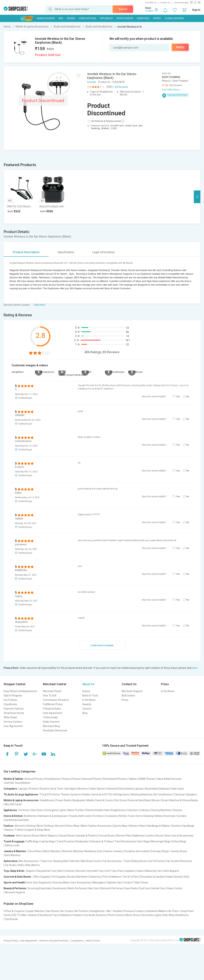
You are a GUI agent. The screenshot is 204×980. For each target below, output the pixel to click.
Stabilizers (65, 915)
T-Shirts (19, 830)
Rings (165, 851)
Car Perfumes (156, 861)
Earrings (156, 851)
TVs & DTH (45, 794)
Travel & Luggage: (14, 841)
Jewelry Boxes (179, 851)
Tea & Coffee (130, 877)
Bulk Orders (128, 696)
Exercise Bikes (61, 883)
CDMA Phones (147, 779)
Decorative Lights (151, 915)
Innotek (92, 82)
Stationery (95, 877)
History (86, 691)
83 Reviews (121, 87)
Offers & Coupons (14, 911)
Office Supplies (42, 877)
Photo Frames (116, 915)
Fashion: (9, 826)
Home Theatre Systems (67, 794)
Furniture (99, 816)
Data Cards (177, 789)
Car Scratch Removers (179, 861)
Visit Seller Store (170, 90)
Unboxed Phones (92, 779)
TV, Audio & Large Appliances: (21, 794)
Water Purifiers (76, 810)
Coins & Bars (35, 851)
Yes (178, 397)
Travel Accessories (125, 841)
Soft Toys (111, 871)
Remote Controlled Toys (90, 871)
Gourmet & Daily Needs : (18, 877)
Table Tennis (141, 883)
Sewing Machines (161, 810)
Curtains (182, 816)
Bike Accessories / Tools (33, 861)
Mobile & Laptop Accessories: (21, 800)
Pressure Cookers (134, 911)
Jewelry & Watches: (15, 851)
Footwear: (10, 836)
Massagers (99, 883)
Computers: (11, 789)
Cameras (179, 794)
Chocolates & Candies (152, 877)
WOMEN (71, 18)
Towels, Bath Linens (80, 816)
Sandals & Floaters (86, 836)
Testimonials (50, 717)
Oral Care (145, 888)
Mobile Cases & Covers (100, 800)
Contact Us (165, 3)
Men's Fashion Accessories (96, 826)
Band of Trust (90, 696)
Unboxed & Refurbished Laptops (125, 789)
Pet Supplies (59, 877)
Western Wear (137, 826)
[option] (20, 197)
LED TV (16, 915)
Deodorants (59, 888)
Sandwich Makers (156, 911)
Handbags (188, 826)
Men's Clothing (45, 826)
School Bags (179, 841)
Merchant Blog (51, 726)
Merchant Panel (52, 691)
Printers (34, 789)
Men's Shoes (133, 915)
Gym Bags (144, 841)
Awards (87, 704)
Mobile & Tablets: (14, 779)
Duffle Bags (32, 841)
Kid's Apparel (171, 871)
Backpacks (79, 800)
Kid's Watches (13, 855)
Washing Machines (142, 794)
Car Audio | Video (14, 865)
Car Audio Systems (95, 915)
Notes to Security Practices (54, 941)
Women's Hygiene (15, 892)
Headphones (47, 800)
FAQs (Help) (10, 717)
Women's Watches (73, 851)
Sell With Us (151, 3)
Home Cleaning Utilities (149, 816)
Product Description (26, 252)
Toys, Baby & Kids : (15, 871)
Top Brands (11, 919)
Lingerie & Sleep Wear (38, 830)
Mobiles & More (46, 18)
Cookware (111, 816)
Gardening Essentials (17, 820)
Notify (180, 47)
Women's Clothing (25, 826)
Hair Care (93, 888)
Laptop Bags (48, 841)
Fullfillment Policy (53, 704)
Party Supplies (126, 871)
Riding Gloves (139, 861)
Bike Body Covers (91, 861)
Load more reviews (102, 645)
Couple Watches (35, 911)
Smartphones (52, 779)
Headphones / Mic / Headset (106, 911)
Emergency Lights (56, 810)
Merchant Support (132, 691)
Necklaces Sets (93, 851)
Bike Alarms (33, 865)
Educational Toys (46, 871)
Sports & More (125, 18)
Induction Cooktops (139, 810)
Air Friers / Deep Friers (181, 911)
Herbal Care (158, 888)
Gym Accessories (81, 883)
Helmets (75, 861)
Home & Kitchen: (13, 816)
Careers (87, 709)
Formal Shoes (107, 836)
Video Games (97, 789)
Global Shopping (174, 18)
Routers (44, 789)
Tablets (132, 779)
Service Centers (13, 722)
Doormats (169, 816)
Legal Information (103, 252)
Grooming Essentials (39, 888)
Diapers (31, 871)
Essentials (143, 18)
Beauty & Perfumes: (15, 888)
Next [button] (197, 197)
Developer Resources (55, 730)
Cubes (140, 871)
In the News (89, 700)
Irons (8, 915)
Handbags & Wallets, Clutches (164, 826)
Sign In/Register (13, 696)
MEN (61, 18)
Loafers (150, 836)
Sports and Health (14, 883)
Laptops (23, 789)
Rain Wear (169, 915)
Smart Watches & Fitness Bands (180, 800)
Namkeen (82, 877)
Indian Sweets (174, 877)
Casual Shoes (66, 836)
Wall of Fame (93, 941)
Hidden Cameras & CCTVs (97, 794)
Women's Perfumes (112, 888)
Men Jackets (29, 915)
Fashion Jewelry (113, 851)
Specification (66, 252)
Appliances (106, 18)
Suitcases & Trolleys (101, 841)
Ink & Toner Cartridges (63, 789)
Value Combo (174, 888)
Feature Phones (71, 779)
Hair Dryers (37, 810)
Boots (160, 836)
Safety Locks (12, 845)
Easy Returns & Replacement (20, 691)
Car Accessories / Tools (116, 861)
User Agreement (13, 726)
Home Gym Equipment (38, 883)
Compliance (77, 941)
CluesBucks (10, 704)
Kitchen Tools (126, 816)
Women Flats (124, 836)
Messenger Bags (161, 841)
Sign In (196, 10)
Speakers (192, 794)
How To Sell (50, 696)
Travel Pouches (65, 841)
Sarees (9, 830)
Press (125, 700)
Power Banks (63, 800)
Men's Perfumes (77, 888)
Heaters (78, 915)
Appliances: (11, 810)
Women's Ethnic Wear (67, 826)
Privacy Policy (11, 941)
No (188, 397)
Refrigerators (121, 794)
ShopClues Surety (14, 713)
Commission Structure (56, 700)
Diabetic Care (115, 883)
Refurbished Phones (115, 779)
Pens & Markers (112, 877)
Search (123, 9)
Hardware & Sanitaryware (53, 816)
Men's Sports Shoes (28, 836)
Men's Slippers (49, 836)
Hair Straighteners (115, 810)
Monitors (83, 789)
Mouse (156, 800)
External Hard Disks (139, 800)
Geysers (178, 810)
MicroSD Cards (13, 804)
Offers (157, 18)
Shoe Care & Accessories (179, 836)
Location (149, 11)
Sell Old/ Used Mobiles (17, 783)
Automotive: (11, 861)
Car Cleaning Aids (58, 861)
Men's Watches (52, 851)
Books (71, 877)
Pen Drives (120, 800)
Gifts (187, 877)
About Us (88, 684)
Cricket (128, 883)
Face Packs (131, 888)
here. (195, 668)
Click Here (39, 305)
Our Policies (10, 700)
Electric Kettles (95, 810)
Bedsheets (30, 816)
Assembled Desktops (157, 789)
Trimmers (24, 810)
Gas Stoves (53, 911)
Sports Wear (120, 826)
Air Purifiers (82, 911)
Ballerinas (138, 836)
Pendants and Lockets (137, 851)
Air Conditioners (163, 794)
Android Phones (34, 779)
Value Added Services (169, 779)
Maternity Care (154, 871)
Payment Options (14, 709)
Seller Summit (51, 722)
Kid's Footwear (66, 871)
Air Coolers (67, 911)
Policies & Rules (52, 709)
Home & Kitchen (88, 18)
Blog (85, 713)
